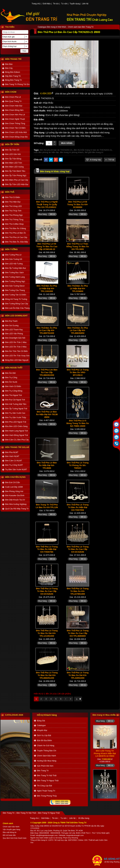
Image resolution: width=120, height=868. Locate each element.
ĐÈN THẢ (10, 192)
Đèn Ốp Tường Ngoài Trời (16, 409)
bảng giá (41, 721)
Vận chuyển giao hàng (12, 829)
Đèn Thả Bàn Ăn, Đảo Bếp (17, 242)
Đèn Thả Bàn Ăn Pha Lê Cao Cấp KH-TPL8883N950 (78, 331)
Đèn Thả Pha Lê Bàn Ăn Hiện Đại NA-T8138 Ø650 (47, 414)
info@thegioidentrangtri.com (47, 835)
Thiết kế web (93, 840)
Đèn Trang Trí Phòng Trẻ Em (17, 84)
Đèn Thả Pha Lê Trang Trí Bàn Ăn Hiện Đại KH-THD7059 (78, 507)
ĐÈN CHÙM (11, 92)
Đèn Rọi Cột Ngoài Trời (15, 400)
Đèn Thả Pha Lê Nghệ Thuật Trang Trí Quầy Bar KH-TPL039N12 (47, 204)
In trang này (94, 160)
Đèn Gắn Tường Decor (15, 286)
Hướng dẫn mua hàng (47, 761)
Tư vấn (64, 4)
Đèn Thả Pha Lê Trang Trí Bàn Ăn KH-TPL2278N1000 (78, 591)
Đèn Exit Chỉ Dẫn (13, 483)
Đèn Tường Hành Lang (15, 277)
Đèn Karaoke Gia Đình (15, 496)
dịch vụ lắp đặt (44, 735)
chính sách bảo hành (47, 756)
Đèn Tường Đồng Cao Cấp (17, 304)
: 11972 (50, 840)
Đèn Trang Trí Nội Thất (47, 776)
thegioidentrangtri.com (75, 835)
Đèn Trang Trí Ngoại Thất (48, 781)
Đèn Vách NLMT (12, 456)
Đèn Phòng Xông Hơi (14, 491)
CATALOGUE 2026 (14, 715)
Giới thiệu (47, 4)
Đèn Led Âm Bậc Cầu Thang (17, 308)
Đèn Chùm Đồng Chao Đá (16, 137)
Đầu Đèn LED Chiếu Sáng (16, 426)
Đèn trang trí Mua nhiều (104, 715)
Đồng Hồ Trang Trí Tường (16, 299)
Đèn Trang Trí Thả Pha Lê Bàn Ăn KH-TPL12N (47, 506)
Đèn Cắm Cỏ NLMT (14, 461)
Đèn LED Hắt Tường (14, 264)
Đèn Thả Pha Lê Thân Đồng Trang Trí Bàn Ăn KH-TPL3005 (78, 246)
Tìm (24, 51)
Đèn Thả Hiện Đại (13, 202)
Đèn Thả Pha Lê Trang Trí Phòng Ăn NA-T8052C (78, 465)
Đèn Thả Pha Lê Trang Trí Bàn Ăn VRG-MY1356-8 (78, 372)
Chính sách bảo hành (11, 827)
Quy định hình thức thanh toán (15, 838)
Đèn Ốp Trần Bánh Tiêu (15, 171)
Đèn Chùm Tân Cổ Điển (15, 128)
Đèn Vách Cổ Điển (13, 386)
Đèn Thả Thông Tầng (14, 220)
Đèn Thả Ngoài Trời (14, 395)
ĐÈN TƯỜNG (12, 249)
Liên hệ (85, 4)
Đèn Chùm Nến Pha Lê (15, 115)
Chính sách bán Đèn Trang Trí (81, 27)
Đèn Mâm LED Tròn (14, 163)
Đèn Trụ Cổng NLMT (14, 465)
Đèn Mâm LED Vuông (14, 167)
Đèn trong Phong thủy (47, 796)
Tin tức (56, 4)
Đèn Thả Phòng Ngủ (14, 215)
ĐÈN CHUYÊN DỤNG (15, 477)
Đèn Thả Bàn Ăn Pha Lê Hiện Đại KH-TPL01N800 (78, 289)
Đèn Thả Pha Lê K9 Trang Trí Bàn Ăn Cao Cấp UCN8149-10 (47, 246)
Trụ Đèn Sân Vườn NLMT (16, 470)
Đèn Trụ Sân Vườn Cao (15, 413)
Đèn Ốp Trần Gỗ (12, 150)
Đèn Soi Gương (12, 326)
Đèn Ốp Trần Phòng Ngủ (16, 176)
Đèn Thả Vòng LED (14, 206)
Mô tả (52, 214)
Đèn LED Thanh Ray (14, 330)
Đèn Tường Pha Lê (13, 255)
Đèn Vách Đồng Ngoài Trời (17, 435)
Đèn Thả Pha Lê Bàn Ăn (16, 233)
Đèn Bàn (9, 64)
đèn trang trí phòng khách (72, 152)
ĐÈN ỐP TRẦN (12, 144)
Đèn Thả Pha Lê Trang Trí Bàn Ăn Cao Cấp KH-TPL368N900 (78, 633)
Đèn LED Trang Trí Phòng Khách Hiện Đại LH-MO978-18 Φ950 (105, 756)
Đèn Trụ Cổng (11, 378)
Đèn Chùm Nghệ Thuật (15, 119)
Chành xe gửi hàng (46, 746)
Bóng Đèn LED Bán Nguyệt (17, 360)
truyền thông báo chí (47, 751)
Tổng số (34, 840)
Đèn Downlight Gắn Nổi (15, 338)
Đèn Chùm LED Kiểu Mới (16, 132)
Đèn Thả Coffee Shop (14, 224)
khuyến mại (42, 730)
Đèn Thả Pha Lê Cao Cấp (16, 237)
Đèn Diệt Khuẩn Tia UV (15, 500)
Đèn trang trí (42, 840)
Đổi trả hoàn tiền (9, 835)
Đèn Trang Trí (43, 771)
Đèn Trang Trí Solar (17, 447)
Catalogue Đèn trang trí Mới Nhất (52, 27)
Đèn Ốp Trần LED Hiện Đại (17, 184)
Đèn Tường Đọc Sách (15, 273)
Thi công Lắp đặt (45, 786)
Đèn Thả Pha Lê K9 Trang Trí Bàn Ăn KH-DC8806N (78, 204)
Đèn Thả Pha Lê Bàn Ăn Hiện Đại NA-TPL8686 (47, 465)
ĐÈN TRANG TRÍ (41, 19)
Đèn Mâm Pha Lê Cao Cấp (17, 180)
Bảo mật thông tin (10, 832)
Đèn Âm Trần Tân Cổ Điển (17, 351)
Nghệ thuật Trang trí (46, 791)
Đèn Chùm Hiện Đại (14, 106)
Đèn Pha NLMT (12, 452)
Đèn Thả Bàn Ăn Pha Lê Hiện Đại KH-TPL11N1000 (47, 289)
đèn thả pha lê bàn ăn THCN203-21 (56, 150)
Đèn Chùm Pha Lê (13, 97)
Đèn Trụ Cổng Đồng (14, 391)
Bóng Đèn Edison (13, 72)
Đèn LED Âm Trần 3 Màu (16, 347)
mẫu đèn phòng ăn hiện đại (46, 152)
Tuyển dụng (75, 4)
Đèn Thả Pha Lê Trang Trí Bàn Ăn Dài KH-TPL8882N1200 (47, 675)
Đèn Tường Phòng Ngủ (15, 281)
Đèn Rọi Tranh (11, 321)
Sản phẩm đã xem (45, 766)
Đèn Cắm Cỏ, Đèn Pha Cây (17, 440)
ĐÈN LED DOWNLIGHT (16, 316)
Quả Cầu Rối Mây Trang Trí (17, 509)
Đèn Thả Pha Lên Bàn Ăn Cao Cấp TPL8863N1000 (47, 372)
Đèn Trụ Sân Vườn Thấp (16, 418)
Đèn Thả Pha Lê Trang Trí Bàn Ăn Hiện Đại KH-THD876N (47, 549)
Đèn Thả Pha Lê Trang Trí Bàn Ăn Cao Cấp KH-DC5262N (47, 591)
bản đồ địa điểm (45, 741)
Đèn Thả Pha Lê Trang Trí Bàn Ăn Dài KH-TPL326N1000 (78, 675)
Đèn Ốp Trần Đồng (13, 159)
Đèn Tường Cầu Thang (15, 290)
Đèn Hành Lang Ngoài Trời (17, 431)
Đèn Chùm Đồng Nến (14, 110)
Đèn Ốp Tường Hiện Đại (16, 268)
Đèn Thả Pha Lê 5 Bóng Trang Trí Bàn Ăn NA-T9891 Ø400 (78, 423)
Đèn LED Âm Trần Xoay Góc (17, 356)
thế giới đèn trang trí (94, 152)
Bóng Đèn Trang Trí (14, 80)
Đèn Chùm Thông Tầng (15, 124)
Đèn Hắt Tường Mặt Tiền (16, 404)
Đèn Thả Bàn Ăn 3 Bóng (16, 228)
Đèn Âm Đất (10, 373)
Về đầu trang (84, 818)
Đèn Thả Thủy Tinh (13, 211)
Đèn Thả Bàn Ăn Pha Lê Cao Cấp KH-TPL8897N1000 (47, 331)
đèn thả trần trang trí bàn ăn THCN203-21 (93, 150)
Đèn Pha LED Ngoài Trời (16, 422)
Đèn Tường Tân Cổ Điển (16, 295)
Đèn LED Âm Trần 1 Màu (16, 342)
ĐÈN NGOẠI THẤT (14, 368)
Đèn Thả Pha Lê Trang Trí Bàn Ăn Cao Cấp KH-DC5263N (78, 549)
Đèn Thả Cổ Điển (13, 197)
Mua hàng (67, 143)
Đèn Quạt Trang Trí (13, 101)
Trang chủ (36, 4)
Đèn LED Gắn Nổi (13, 154)
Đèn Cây (9, 68)
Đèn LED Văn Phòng (14, 334)
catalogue (41, 725)
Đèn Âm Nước (11, 382)
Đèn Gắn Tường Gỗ (14, 259)
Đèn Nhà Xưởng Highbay (16, 504)
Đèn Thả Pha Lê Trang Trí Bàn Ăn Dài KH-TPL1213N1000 (47, 633)
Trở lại (110, 160)
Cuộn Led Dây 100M (14, 487)
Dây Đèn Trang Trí (13, 76)
